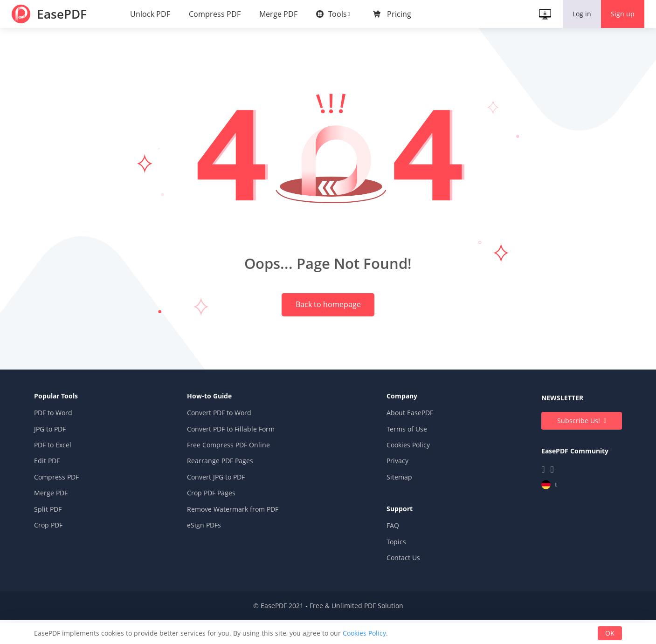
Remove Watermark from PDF (237, 538)
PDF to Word (68, 442)
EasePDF (66, 14)
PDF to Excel (67, 473)
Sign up (620, 14)
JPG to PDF (64, 457)
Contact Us (399, 586)
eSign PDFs (209, 553)
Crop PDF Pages (216, 521)
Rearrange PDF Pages (225, 490)
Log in (580, 14)
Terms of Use (402, 457)
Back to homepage (328, 316)
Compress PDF (217, 14)
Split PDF (62, 538)
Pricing (401, 14)
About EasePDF (405, 442)
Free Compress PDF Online (233, 473)
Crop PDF (63, 553)
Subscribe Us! (565, 449)
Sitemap (395, 505)
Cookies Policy (404, 473)
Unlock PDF (152, 14)
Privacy (393, 490)
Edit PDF (61, 490)
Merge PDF (281, 14)
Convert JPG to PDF (221, 505)
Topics (392, 570)
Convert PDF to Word (224, 442)
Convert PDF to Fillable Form (235, 457)
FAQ (388, 554)
